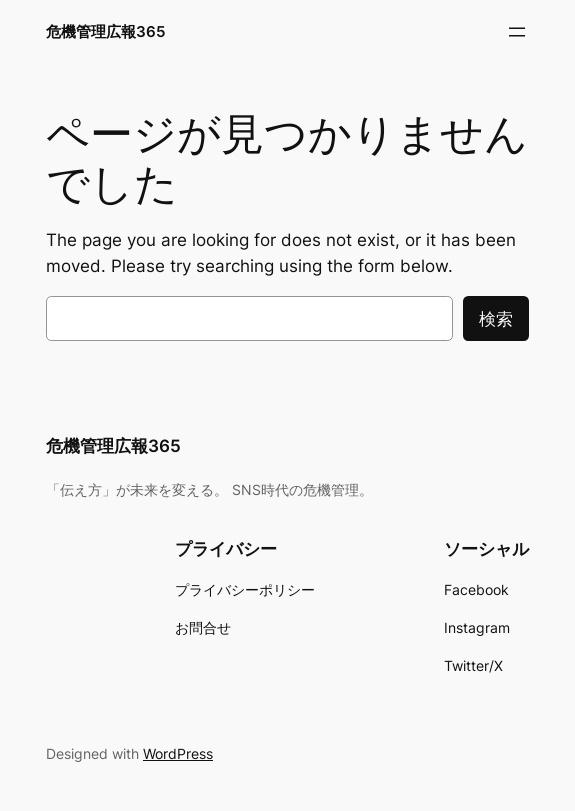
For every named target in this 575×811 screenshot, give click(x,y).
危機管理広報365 (105, 31)
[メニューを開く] (517, 32)
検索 (496, 319)
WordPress (178, 753)
